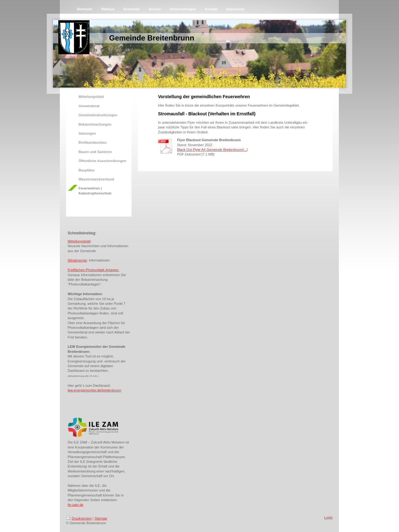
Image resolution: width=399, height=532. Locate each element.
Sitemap (101, 518)
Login (328, 517)
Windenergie (77, 260)
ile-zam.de (76, 505)
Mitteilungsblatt (79, 241)
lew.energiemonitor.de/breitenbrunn (94, 390)
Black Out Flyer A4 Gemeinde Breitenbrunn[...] (212, 150)
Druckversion (79, 518)
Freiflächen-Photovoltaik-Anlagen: (93, 270)
